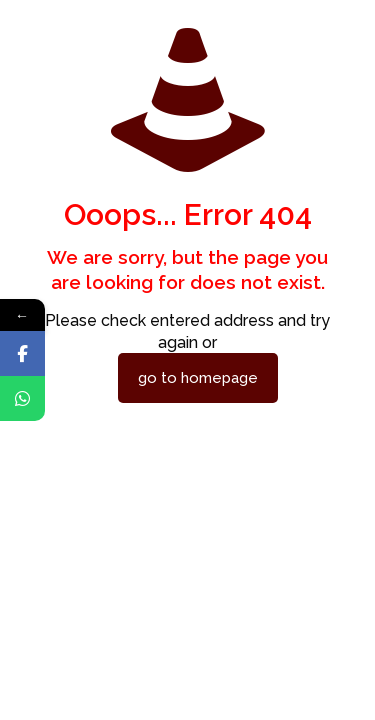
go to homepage (198, 378)
